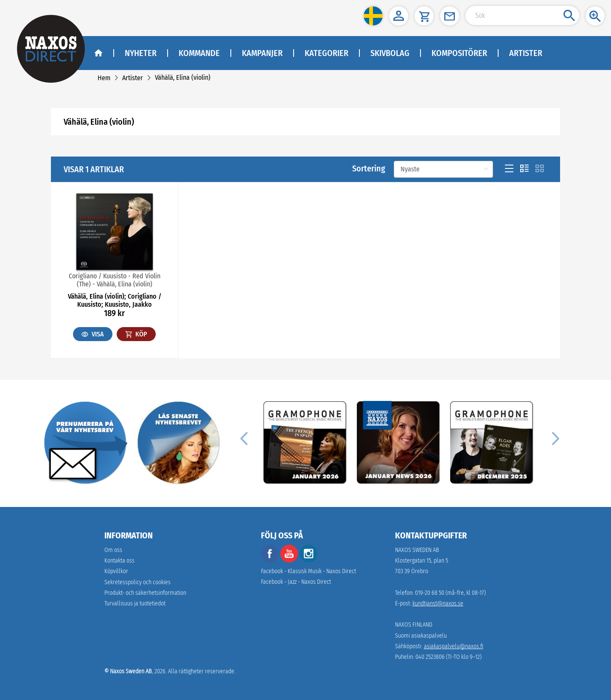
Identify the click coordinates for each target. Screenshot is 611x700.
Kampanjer (262, 53)
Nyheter (141, 53)
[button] (373, 16)
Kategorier (327, 53)
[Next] (554, 438)
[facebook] (270, 561)
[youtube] (290, 561)
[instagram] (308, 561)
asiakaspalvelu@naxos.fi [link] (454, 646)
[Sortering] (443, 169)
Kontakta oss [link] (119, 561)
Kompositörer (459, 53)
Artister (526, 53)
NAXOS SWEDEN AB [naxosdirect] (417, 550)
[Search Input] (522, 15)
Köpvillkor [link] (116, 571)
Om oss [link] (113, 550)
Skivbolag (390, 53)
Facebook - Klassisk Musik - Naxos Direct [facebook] (308, 571)
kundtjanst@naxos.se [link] (438, 603)
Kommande (199, 53)
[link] (104, 78)
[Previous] (244, 438)
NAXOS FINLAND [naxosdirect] (414, 625)
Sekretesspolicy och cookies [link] (137, 582)
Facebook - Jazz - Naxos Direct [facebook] (296, 582)
